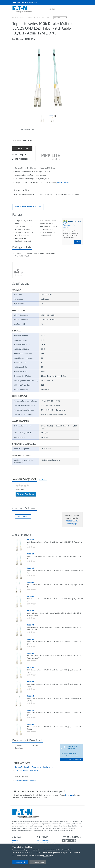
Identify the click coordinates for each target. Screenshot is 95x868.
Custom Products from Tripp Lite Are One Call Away (34, 767)
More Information (38, 862)
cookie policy (48, 855)
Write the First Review (26, 494)
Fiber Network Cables (43, 17)
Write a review (27, 140)
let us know (70, 795)
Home (14, 17)
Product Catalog (25, 17)
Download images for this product (28, 780)
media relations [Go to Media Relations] (43, 840)
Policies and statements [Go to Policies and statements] (46, 843)
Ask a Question (23, 517)
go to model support (73, 760)
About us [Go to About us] (16, 840)
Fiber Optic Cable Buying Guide (26, 770)
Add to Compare (19, 154)
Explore (78, 242)
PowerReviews (43, 480)
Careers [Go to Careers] (15, 843)
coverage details (63, 182)
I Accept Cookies (20, 862)
